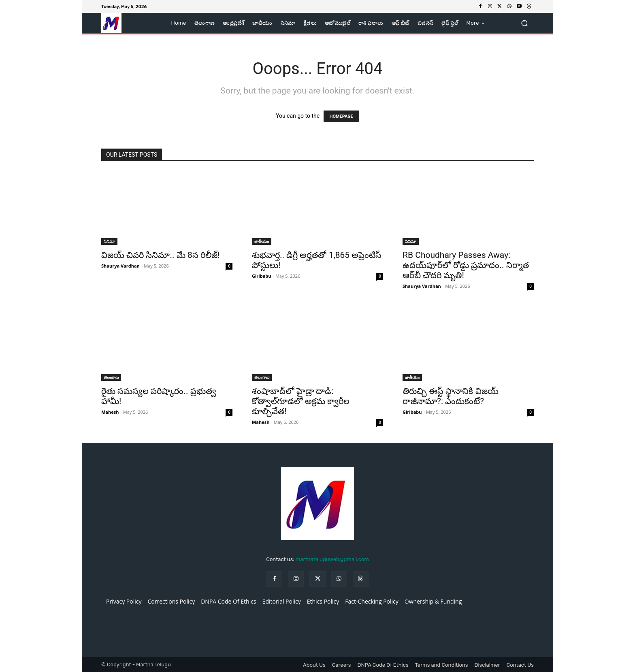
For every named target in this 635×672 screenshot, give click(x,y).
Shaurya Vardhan (120, 266)
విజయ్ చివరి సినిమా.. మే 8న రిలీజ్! (160, 255)
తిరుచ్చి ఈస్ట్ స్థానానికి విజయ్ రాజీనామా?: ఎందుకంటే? (451, 396)
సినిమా (109, 241)
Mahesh (110, 412)
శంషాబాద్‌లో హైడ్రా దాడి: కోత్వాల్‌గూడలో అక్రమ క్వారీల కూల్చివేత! (301, 401)
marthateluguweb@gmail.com (332, 559)
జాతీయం (262, 241)
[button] (524, 23)
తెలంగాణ (111, 377)
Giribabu (261, 276)
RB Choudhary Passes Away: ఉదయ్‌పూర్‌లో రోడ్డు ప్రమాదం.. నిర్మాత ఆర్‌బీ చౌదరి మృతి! (466, 265)
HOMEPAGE (341, 116)
